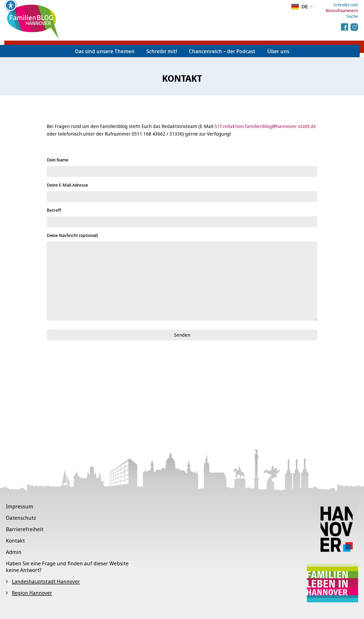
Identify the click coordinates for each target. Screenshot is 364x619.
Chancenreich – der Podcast (222, 51)
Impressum (20, 506)
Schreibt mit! (346, 5)
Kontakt (15, 540)
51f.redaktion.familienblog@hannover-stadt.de (265, 126)
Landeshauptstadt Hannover (46, 581)
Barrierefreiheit (25, 529)
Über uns (278, 51)
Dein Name (182, 166)
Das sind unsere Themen (105, 51)
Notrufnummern (342, 10)
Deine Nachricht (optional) (182, 277)
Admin (14, 552)
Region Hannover (32, 593)
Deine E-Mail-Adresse (182, 191)
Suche (352, 16)
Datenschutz (21, 518)
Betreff (182, 216)
